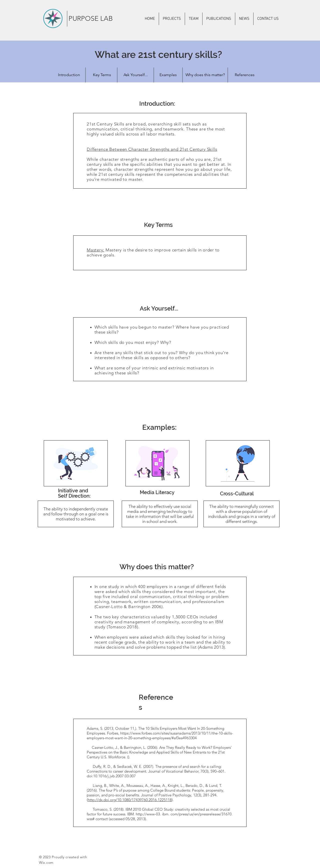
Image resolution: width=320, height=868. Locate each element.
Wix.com (46, 862)
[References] (244, 75)
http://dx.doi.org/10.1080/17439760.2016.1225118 (130, 800)
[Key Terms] (102, 75)
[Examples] (168, 75)
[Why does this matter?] (205, 75)
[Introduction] (69, 75)
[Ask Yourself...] (135, 75)
